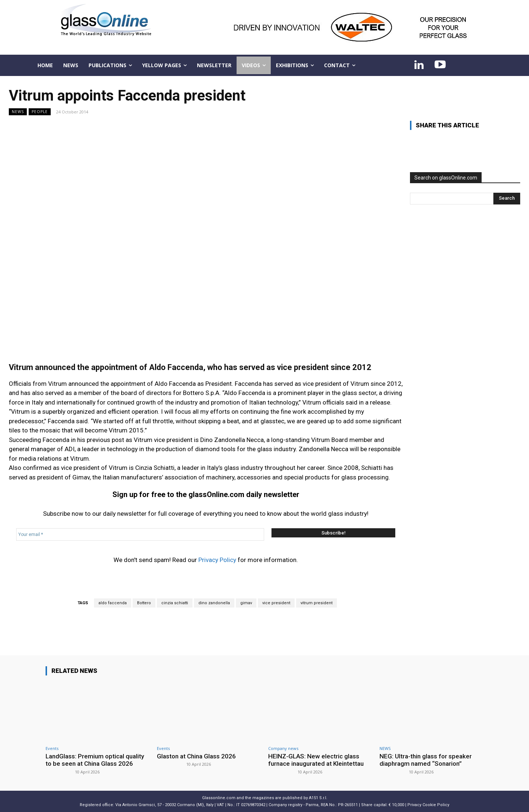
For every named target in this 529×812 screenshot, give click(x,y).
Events (52, 748)
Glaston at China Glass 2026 (196, 756)
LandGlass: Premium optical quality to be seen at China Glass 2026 (95, 760)
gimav (246, 603)
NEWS (18, 112)
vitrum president (316, 603)
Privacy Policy (217, 560)
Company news (283, 748)
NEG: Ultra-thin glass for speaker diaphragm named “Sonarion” (426, 760)
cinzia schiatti (175, 603)
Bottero (144, 603)
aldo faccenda (113, 603)
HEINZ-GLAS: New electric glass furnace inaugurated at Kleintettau (316, 760)
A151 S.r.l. (318, 798)
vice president (276, 603)
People (40, 112)
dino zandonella (214, 603)
